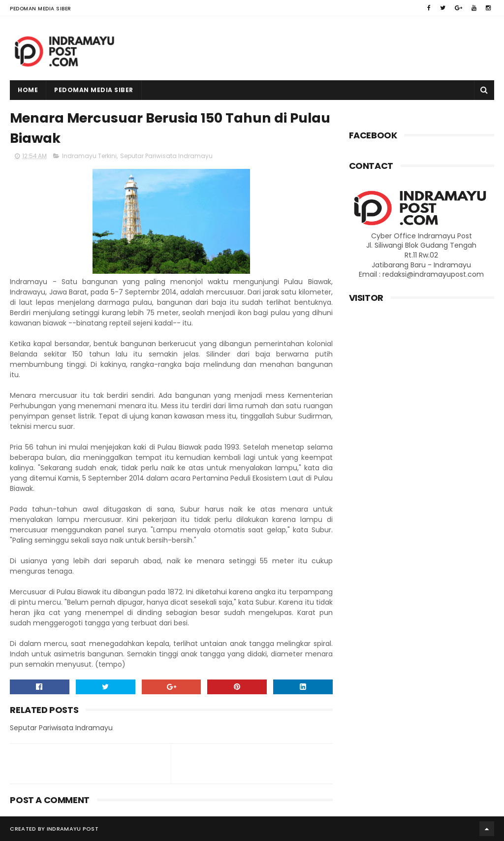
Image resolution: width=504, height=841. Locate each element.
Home (28, 90)
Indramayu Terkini (89, 156)
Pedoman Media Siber (41, 9)
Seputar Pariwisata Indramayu (166, 156)
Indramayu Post (73, 829)
